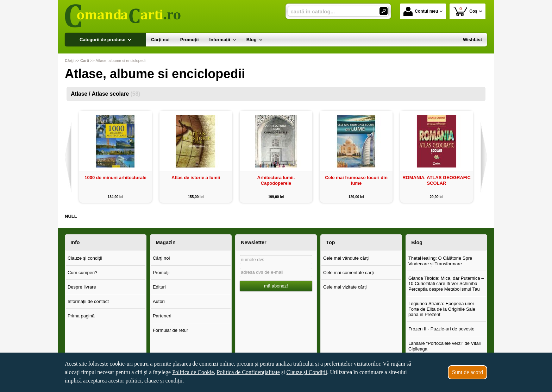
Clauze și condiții (85, 258)
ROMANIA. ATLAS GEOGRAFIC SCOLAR (437, 180)
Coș (465, 11)
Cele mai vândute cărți (346, 258)
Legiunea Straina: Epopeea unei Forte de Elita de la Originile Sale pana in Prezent (442, 309)
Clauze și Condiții (307, 372)
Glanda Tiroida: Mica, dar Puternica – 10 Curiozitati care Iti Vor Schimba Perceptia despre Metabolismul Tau (446, 284)
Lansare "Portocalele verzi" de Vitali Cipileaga (445, 346)
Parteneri (162, 316)
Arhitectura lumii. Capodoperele (276, 180)
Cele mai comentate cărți (349, 273)
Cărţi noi (161, 258)
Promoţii (161, 273)
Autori (159, 301)
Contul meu (421, 11)
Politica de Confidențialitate (248, 372)
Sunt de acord (468, 372)
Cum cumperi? (83, 273)
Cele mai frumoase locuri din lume (356, 180)
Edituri (159, 287)
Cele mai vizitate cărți (345, 287)
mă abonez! (276, 286)
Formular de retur (170, 330)
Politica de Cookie (193, 372)
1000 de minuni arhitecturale (115, 178)
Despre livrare (82, 287)
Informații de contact (88, 301)
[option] (115, 157)
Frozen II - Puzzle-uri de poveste (441, 329)
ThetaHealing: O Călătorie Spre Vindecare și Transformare (440, 261)
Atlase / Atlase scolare (105, 94)
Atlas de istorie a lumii (196, 178)
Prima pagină (81, 316)
